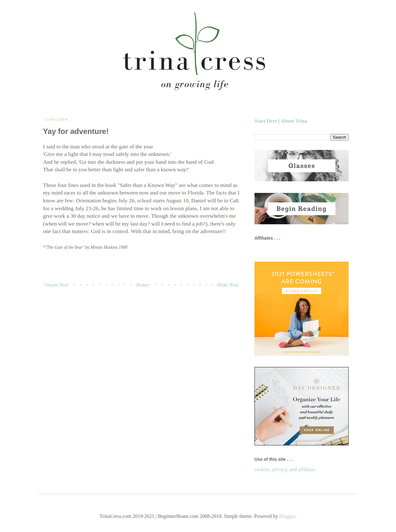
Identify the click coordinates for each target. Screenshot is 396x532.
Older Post (228, 285)
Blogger (287, 516)
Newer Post (56, 285)
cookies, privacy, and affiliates (285, 469)
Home (143, 285)
